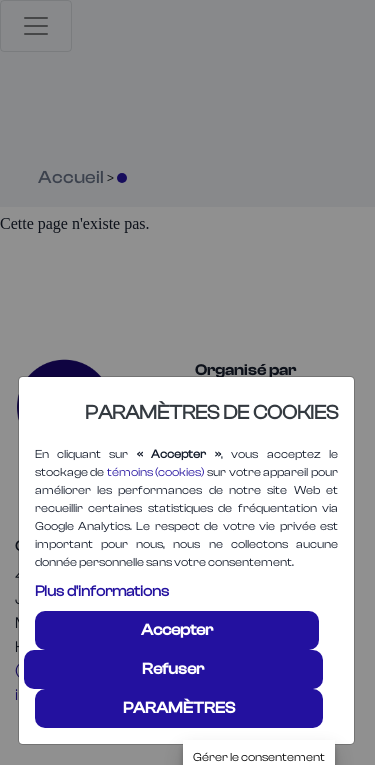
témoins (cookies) (156, 472)
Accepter (177, 630)
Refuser (173, 669)
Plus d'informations (102, 591)
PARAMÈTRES (179, 708)
